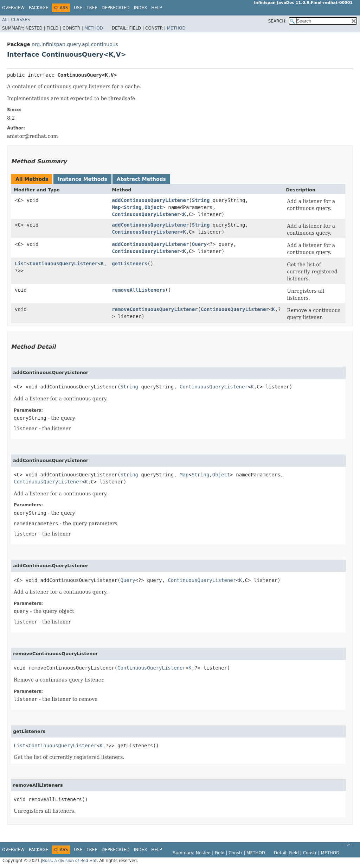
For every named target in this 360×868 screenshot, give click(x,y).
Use (78, 8)
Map (116, 207)
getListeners (130, 264)
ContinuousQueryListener (146, 214)
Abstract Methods (141, 179)
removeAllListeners (139, 290)
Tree (92, 8)
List (21, 264)
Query (199, 244)
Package (38, 8)
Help (157, 8)
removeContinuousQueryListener (155, 309)
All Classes (16, 20)
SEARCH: (278, 21)
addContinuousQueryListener (150, 200)
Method (94, 28)
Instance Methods (82, 179)
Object (153, 207)
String (201, 200)
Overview (13, 8)
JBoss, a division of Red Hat (69, 861)
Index (141, 8)
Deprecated (116, 8)
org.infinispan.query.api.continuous (75, 44)
